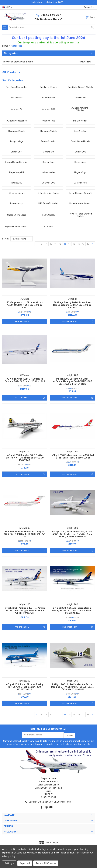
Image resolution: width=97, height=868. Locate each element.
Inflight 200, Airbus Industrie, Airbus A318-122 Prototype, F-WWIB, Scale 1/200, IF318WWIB (25, 611)
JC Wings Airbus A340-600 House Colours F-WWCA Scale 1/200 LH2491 (25, 380)
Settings (9, 863)
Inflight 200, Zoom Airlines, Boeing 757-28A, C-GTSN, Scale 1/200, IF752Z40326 (25, 688)
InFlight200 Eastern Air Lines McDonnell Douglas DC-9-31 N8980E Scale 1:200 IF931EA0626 (72, 382)
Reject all (25, 863)
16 (79, 244)
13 (65, 244)
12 (60, 244)
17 (83, 244)
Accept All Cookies (46, 863)
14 (70, 244)
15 (74, 244)
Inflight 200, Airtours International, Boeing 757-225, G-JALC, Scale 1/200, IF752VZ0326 (72, 611)
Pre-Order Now (21, 321)
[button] (48, 62)
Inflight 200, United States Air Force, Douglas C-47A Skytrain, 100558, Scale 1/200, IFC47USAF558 (72, 688)
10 (51, 244)
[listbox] (22, 239)
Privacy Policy (9, 856)
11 (55, 244)
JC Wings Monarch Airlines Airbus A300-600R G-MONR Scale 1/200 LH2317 (25, 305)
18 (88, 244)
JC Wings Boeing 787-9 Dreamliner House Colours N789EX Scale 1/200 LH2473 (72, 305)
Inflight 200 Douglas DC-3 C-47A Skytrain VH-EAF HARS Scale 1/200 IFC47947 (25, 458)
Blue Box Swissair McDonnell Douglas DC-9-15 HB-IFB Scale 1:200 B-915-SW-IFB (25, 535)
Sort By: (6, 239)
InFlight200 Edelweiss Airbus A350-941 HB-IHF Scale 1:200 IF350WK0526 (72, 457)
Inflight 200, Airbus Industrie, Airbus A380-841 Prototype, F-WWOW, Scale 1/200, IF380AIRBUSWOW (72, 535)
